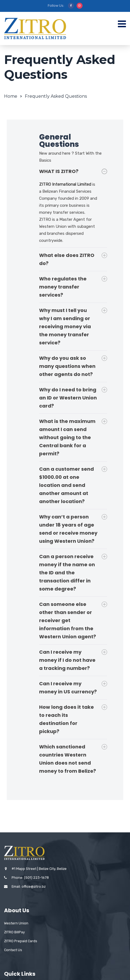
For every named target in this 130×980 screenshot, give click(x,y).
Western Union (16, 920)
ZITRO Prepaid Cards (21, 938)
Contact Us (13, 947)
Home (11, 96)
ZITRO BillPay (14, 929)
